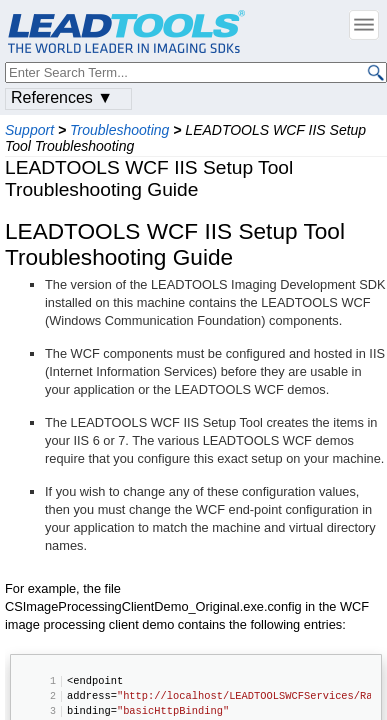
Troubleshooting (119, 130)
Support (29, 130)
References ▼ (62, 97)
